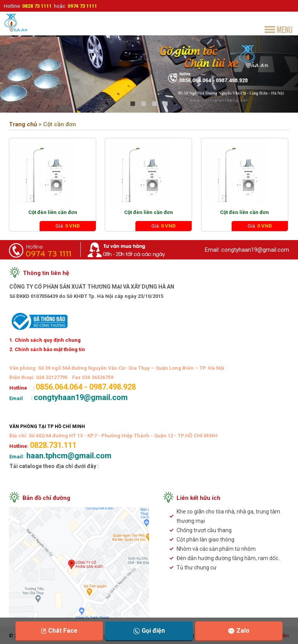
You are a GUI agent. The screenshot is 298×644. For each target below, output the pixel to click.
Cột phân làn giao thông (205, 540)
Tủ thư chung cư (197, 567)
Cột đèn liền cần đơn (53, 212)
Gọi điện (149, 631)
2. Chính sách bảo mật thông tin (47, 349)
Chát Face (59, 631)
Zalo (239, 631)
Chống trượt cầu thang (204, 530)
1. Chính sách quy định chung (45, 340)
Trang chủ (23, 124)
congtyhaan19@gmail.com (255, 250)
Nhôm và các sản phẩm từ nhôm (216, 549)
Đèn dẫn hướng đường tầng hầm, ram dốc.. (229, 558)
